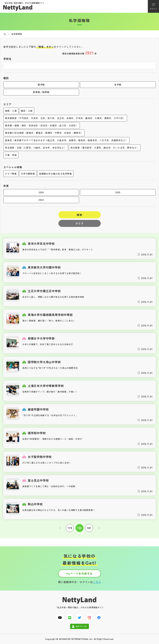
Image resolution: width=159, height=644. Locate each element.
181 (89, 528)
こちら (97, 582)
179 (70, 528)
